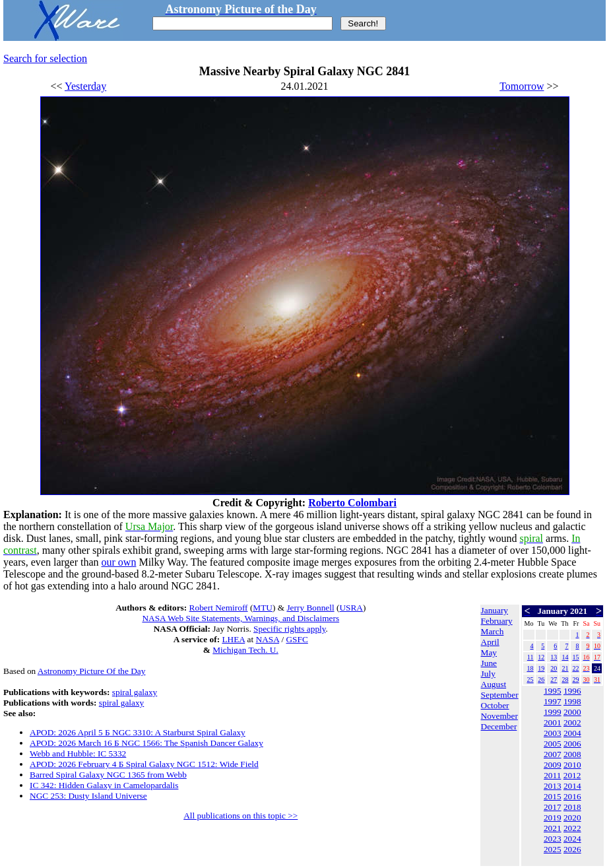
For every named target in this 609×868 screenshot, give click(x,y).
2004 (572, 733)
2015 (553, 796)
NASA (268, 639)
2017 (553, 807)
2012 (572, 775)
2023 (553, 839)
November (499, 716)
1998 (572, 701)
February (497, 621)
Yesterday (85, 86)
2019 (553, 818)
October (495, 705)
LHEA (233, 639)
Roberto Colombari (352, 503)
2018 (572, 807)
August (494, 684)
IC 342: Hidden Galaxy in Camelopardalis (104, 785)
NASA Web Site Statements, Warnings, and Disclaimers (240, 618)
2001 (553, 722)
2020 (572, 818)
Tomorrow (522, 86)
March (493, 631)
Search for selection (45, 58)
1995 (553, 691)
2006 (572, 744)
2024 (572, 839)
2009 (553, 765)
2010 (572, 765)
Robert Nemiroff (219, 608)
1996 (572, 691)
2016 (572, 796)
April (490, 642)
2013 (553, 786)
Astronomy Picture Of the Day (92, 671)
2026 (572, 849)
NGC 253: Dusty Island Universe (88, 796)
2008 (572, 754)
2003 (553, 733)
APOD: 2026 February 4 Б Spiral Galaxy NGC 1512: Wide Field (144, 764)
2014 (572, 786)
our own (119, 562)
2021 (553, 828)
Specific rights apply (289, 629)
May (489, 652)
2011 (552, 775)
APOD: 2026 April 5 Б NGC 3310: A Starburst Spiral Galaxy (138, 732)
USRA (351, 608)
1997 (553, 701)
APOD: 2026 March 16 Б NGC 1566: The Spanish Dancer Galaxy (146, 743)
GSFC (297, 639)
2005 (553, 744)
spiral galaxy (135, 692)
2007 (553, 754)
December (499, 726)
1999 (553, 712)
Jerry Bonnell (310, 608)
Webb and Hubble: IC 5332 (78, 753)
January (495, 610)
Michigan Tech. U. (245, 650)
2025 (553, 849)
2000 (572, 712)
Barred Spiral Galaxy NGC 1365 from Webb (108, 775)
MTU (263, 608)
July (488, 674)
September (500, 695)
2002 (572, 722)
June (489, 663)
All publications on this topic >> (240, 816)
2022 (572, 828)
